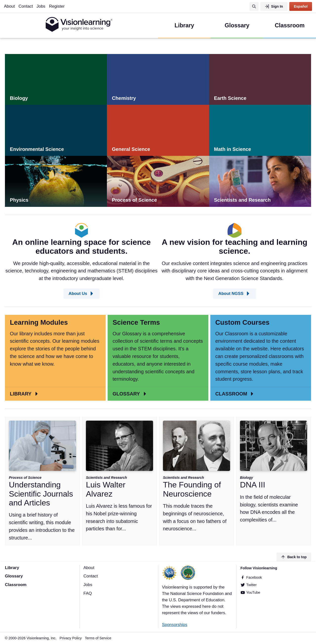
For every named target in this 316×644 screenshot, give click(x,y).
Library (12, 568)
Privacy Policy (71, 638)
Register (57, 6)
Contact (26, 6)
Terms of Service (98, 638)
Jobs (41, 6)
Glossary (14, 576)
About (9, 6)
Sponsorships (175, 625)
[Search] (254, 6)
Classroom (16, 585)
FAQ (88, 593)
